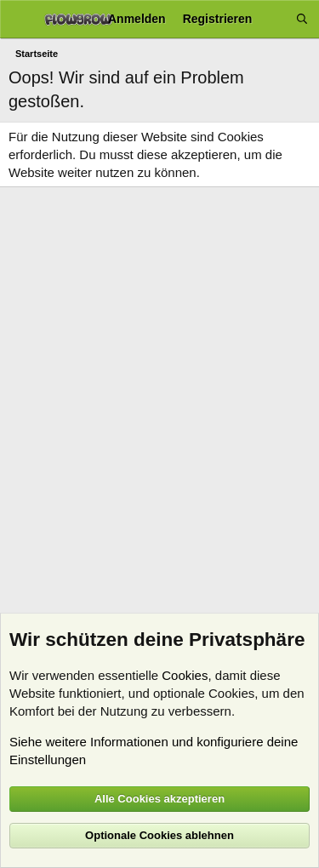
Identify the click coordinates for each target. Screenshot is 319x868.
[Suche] (302, 19)
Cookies (185, 675)
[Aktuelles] (274, 19)
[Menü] (19, 20)
